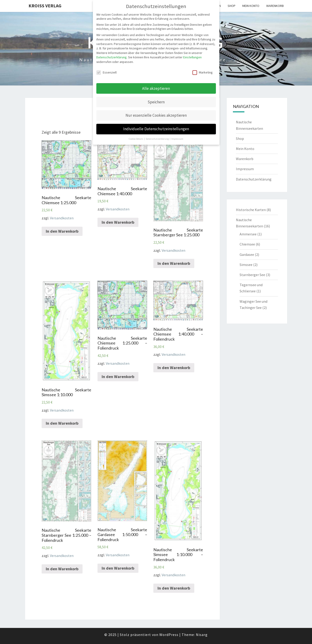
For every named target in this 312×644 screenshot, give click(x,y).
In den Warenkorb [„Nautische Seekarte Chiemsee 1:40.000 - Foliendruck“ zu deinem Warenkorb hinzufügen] (174, 368)
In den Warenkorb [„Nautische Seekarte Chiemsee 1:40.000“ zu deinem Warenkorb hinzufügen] (118, 222)
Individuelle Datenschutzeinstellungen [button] (156, 129)
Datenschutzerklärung (254, 179)
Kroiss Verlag (45, 6)
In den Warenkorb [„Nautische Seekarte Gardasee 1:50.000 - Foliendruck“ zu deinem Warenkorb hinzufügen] (118, 568)
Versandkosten (62, 218)
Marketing (203, 72)
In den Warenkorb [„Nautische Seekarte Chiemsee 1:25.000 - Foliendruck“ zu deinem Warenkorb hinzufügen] (118, 377)
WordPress (169, 635)
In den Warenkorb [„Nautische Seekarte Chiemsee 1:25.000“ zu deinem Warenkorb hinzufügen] (62, 231)
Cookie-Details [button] (136, 139)
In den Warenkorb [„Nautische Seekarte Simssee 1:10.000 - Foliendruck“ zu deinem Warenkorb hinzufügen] (174, 588)
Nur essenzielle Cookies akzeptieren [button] (156, 115)
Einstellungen (192, 57)
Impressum (245, 169)
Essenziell (106, 72)
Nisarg (202, 635)
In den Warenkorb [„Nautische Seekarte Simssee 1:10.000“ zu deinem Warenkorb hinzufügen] (62, 423)
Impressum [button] (177, 139)
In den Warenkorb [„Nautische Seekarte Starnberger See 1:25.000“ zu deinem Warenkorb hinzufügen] (174, 263)
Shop (232, 6)
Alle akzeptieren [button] (156, 88)
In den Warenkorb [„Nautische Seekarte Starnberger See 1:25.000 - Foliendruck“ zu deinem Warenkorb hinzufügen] (62, 569)
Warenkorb (275, 6)
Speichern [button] (156, 102)
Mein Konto (251, 6)
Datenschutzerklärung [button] (157, 139)
